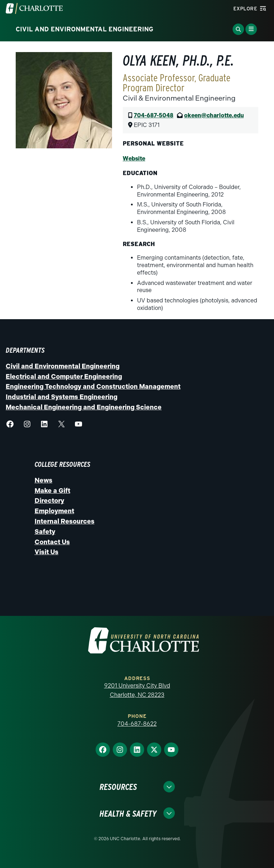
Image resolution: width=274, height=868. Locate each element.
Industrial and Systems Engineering (62, 397)
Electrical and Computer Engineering (64, 377)
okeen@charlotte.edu (214, 115)
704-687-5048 (154, 115)
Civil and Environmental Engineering (63, 366)
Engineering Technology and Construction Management (93, 387)
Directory (49, 501)
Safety (45, 532)
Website (134, 159)
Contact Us (52, 542)
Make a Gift (52, 491)
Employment (54, 511)
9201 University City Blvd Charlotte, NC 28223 (137, 690)
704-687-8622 (137, 724)
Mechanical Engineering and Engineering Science (84, 407)
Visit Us (47, 552)
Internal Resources (65, 521)
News (44, 480)
